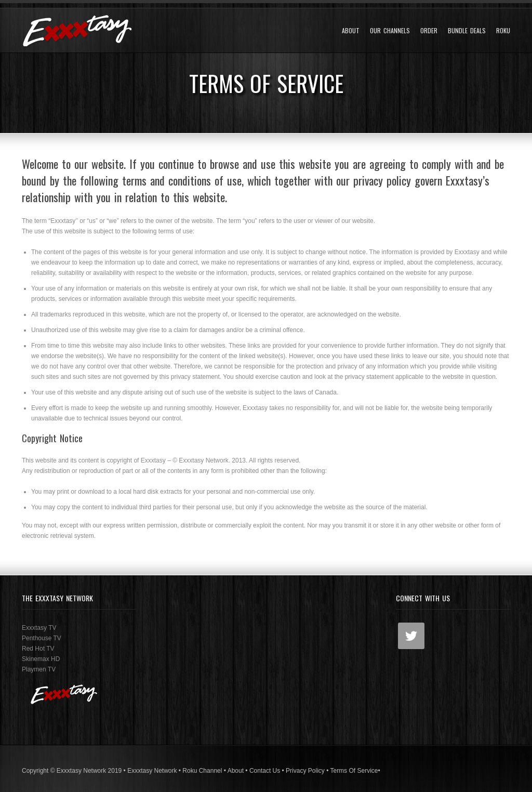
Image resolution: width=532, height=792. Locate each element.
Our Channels (390, 31)
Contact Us (265, 771)
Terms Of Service (354, 771)
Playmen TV (39, 669)
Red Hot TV (38, 649)
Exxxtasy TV (39, 628)
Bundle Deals (467, 31)
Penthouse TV (42, 638)
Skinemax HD (41, 659)
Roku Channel (202, 771)
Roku (503, 31)
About (351, 31)
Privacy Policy (305, 771)
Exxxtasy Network (152, 771)
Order (429, 31)
